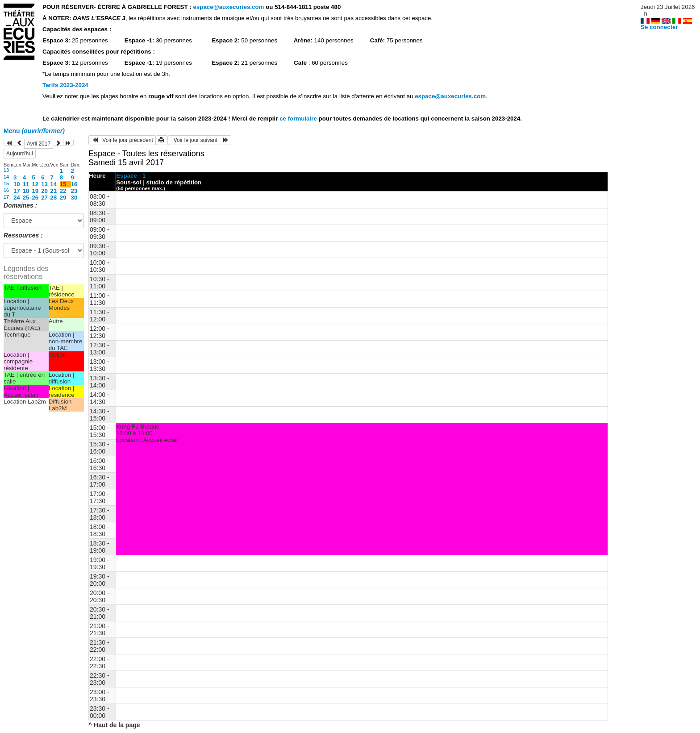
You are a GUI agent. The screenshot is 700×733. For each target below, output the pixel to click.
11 (26, 184)
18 (26, 191)
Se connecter (659, 27)
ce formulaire (299, 119)
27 (44, 198)
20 (44, 191)
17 (17, 191)
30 (74, 198)
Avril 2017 (39, 144)
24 (17, 198)
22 (63, 191)
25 (26, 198)
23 (74, 191)
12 (35, 184)
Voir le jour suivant (200, 140)
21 (53, 191)
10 (17, 184)
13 (6, 170)
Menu (34, 131)
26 (35, 198)
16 (74, 184)
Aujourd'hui (20, 154)
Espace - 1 (131, 176)
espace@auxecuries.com (228, 7)
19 (35, 191)
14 (6, 177)
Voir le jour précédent (122, 140)
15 (6, 183)
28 (53, 198)
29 (63, 198)
